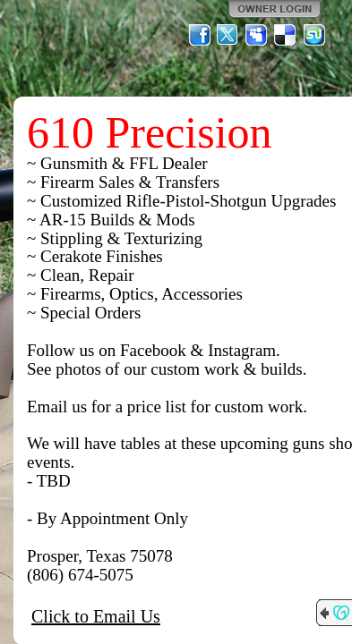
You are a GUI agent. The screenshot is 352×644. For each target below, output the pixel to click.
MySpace (257, 35)
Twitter (228, 35)
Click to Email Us (96, 616)
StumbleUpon (314, 35)
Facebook (200, 35)
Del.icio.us (286, 35)
